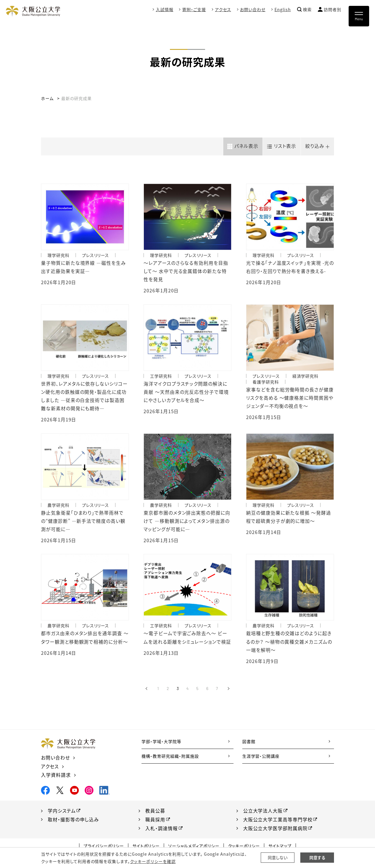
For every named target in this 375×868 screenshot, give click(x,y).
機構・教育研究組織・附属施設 (170, 759)
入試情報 (164, 9)
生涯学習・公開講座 (261, 759)
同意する (317, 858)
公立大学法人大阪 (263, 813)
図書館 (249, 745)
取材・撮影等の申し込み (74, 822)
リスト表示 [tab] (284, 146)
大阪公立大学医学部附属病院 (275, 831)
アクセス (223, 9)
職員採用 (155, 822)
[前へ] (147, 692)
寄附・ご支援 (194, 9)
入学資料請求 (56, 778)
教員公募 (155, 813)
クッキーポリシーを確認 (153, 861)
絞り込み (314, 146)
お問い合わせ (253, 9)
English (283, 9)
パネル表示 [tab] (244, 146)
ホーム (47, 98)
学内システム (62, 813)
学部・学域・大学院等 (161, 745)
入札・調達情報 (162, 831)
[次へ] (228, 692)
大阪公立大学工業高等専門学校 (278, 822)
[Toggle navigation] (359, 16)
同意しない (278, 858)
